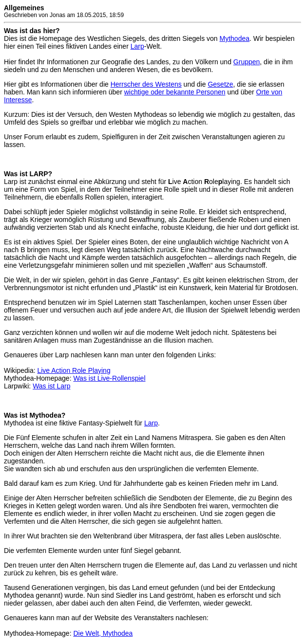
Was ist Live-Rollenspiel (109, 378)
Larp (137, 46)
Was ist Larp (51, 386)
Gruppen (247, 62)
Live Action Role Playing (74, 370)
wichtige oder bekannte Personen (175, 92)
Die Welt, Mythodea (103, 633)
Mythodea (235, 38)
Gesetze (220, 84)
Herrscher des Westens (146, 84)
